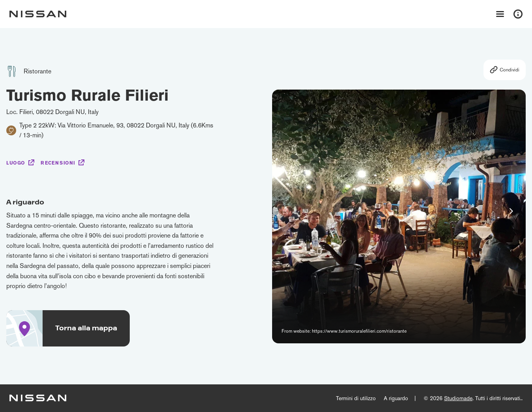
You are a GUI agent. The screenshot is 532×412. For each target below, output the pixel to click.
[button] (511, 211)
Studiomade (458, 398)
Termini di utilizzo (356, 398)
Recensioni (58, 163)
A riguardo (396, 398)
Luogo (16, 163)
